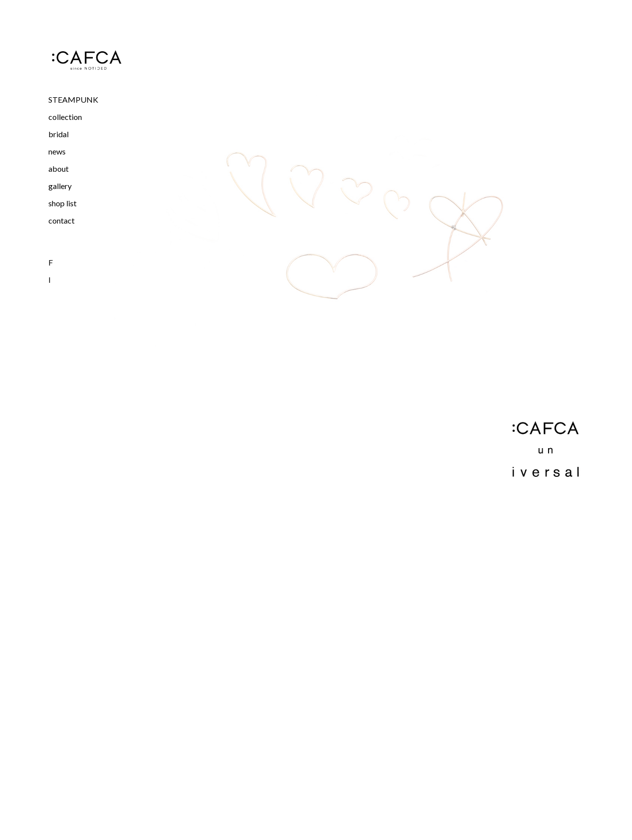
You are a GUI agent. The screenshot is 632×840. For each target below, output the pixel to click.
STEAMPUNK (73, 99)
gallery (60, 186)
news (57, 151)
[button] (86, 117)
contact (61, 220)
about (59, 169)
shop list (62, 203)
